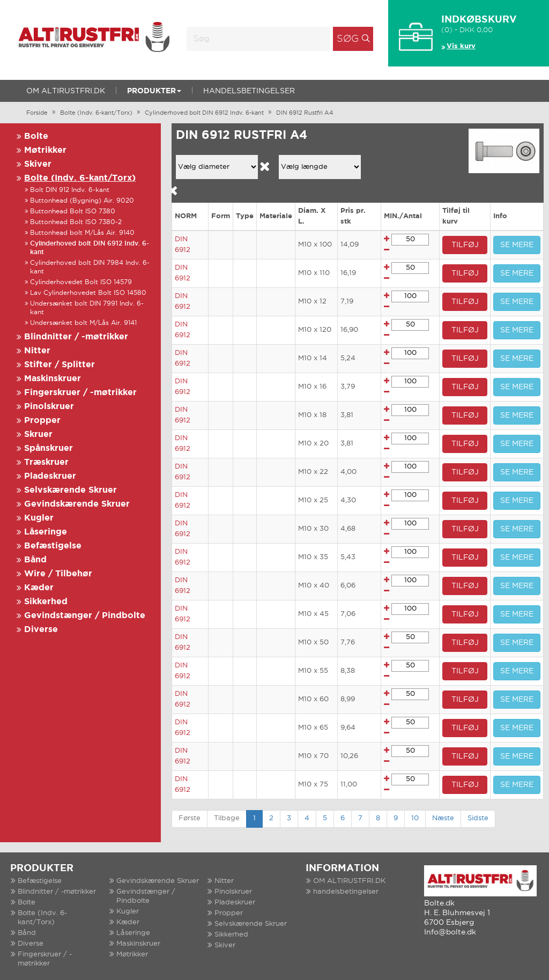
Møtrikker (45, 150)
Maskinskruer (53, 379)
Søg (348, 39)
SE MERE (517, 245)
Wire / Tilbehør (58, 574)
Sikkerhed (46, 602)
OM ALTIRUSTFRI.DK (66, 91)
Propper (42, 421)
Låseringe (46, 532)
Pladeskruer (50, 476)
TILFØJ (465, 245)
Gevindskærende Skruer (77, 504)
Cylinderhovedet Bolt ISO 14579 (81, 282)
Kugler (39, 518)
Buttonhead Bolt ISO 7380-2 (76, 222)
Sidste (478, 818)
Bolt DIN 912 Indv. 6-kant (70, 190)
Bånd (35, 560)
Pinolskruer (49, 407)
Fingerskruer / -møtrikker (80, 393)
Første (190, 818)
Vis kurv (461, 46)
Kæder (39, 588)
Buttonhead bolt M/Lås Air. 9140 (82, 233)
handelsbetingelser (249, 91)
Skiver (38, 164)
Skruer (38, 435)
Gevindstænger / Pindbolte (85, 616)
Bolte (36, 136)
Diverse (41, 630)
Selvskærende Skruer (71, 490)
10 (415, 818)
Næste (443, 818)
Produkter (154, 91)
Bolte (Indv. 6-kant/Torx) (96, 113)
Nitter (37, 351)
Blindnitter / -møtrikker (76, 337)
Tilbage (227, 818)
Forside (37, 113)
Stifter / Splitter (60, 365)
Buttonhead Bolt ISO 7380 (73, 211)
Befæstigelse (53, 546)
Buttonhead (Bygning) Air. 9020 (82, 201)
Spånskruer (49, 448)
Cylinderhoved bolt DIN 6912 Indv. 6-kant (204, 113)
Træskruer (46, 462)
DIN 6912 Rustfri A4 (305, 113)
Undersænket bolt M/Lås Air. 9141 (83, 323)
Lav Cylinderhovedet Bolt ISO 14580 (88, 293)
